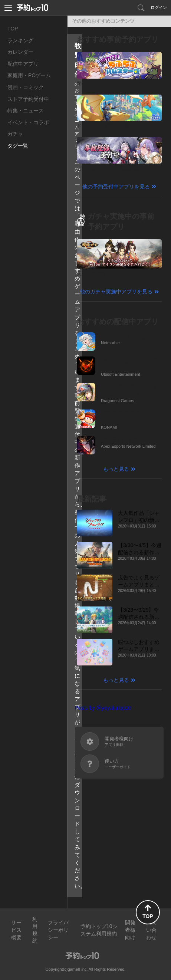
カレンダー (20, 52)
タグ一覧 (18, 146)
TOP (13, 29)
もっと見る (116, 469)
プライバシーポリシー (58, 930)
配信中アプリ (23, 64)
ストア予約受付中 (28, 99)
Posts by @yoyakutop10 (103, 708)
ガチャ (15, 134)
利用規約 (35, 930)
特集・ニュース (26, 111)
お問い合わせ (151, 930)
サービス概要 (16, 930)
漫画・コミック (26, 87)
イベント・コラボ (28, 122)
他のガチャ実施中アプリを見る (116, 292)
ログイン (159, 7)
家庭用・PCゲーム (29, 75)
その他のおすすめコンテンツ (103, 21)
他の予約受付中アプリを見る (116, 187)
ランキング (20, 40)
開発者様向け (130, 930)
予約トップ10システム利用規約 (99, 930)
